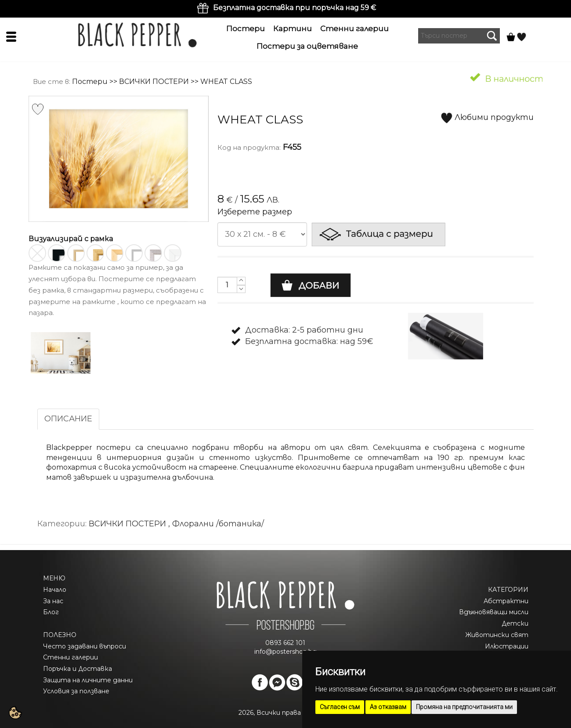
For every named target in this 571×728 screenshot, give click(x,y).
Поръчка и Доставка (78, 669)
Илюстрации (507, 646)
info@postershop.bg (285, 652)
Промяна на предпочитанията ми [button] (464, 707)
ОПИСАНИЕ (68, 419)
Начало (55, 590)
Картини (293, 29)
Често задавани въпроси (85, 646)
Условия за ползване (76, 691)
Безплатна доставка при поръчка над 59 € (295, 8)
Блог (51, 612)
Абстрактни (506, 601)
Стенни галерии (354, 29)
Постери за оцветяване (307, 46)
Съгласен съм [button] (340, 707)
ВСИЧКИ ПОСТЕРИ (154, 81)
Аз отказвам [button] (388, 707)
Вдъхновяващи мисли (494, 612)
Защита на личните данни (88, 680)
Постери (246, 29)
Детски (515, 623)
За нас (53, 601)
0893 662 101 (285, 643)
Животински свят (497, 635)
